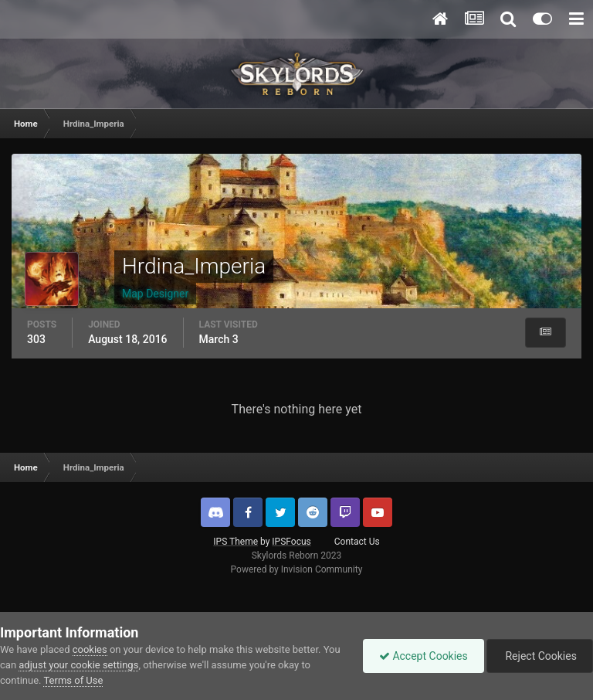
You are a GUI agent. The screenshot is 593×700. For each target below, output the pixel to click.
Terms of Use (73, 680)
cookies (90, 649)
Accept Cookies (424, 656)
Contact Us (357, 542)
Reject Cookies (540, 656)
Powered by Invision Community (297, 569)
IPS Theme (236, 542)
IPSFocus (291, 542)
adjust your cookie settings (78, 665)
